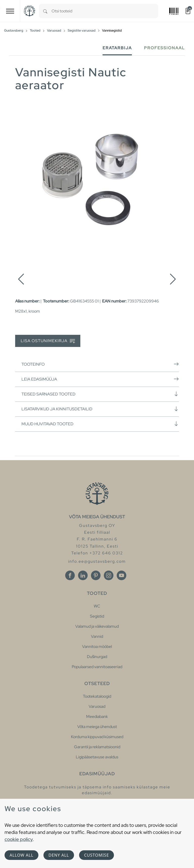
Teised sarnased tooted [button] (100, 394)
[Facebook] (70, 575)
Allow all (21, 855)
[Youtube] (122, 575)
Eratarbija (117, 48)
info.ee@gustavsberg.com (97, 561)
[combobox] (105, 11)
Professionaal (164, 48)
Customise (96, 855)
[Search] (45, 11)
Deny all (59, 855)
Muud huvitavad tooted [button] (100, 424)
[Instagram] (109, 575)
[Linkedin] (83, 575)
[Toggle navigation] (10, 11)
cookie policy (19, 839)
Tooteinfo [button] (100, 364)
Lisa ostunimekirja (48, 341)
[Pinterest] (96, 575)
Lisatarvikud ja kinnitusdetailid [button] (100, 409)
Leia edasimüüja (100, 379)
